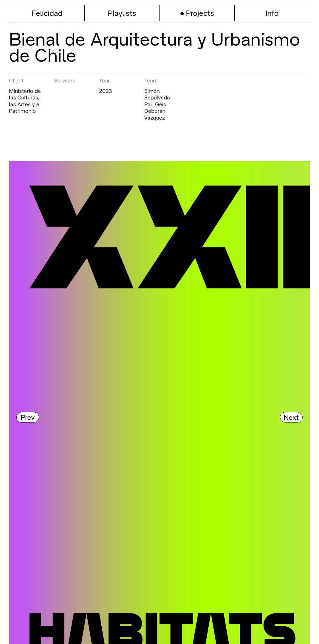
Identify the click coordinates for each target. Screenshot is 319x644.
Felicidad (47, 13)
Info (272, 13)
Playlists (122, 13)
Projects (200, 13)
